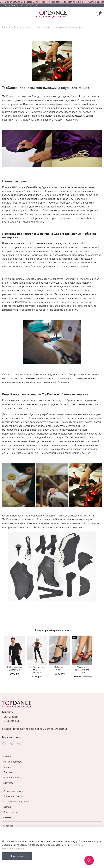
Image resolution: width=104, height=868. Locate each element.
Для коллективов (13, 796)
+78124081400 (11, 717)
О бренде (8, 826)
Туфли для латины (60, 668)
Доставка (8, 772)
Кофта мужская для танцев (15, 668)
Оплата (7, 767)
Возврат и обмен (12, 777)
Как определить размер (16, 802)
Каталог (8, 756)
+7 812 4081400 (11, 5)
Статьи (18, 27)
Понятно (17, 856)
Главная (6, 27)
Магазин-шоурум (13, 762)
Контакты (8, 783)
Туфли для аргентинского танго (82, 670)
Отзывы (7, 817)
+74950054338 (11, 721)
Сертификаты (11, 812)
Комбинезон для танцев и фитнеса (37, 670)
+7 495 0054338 (30, 5)
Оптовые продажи (13, 791)
